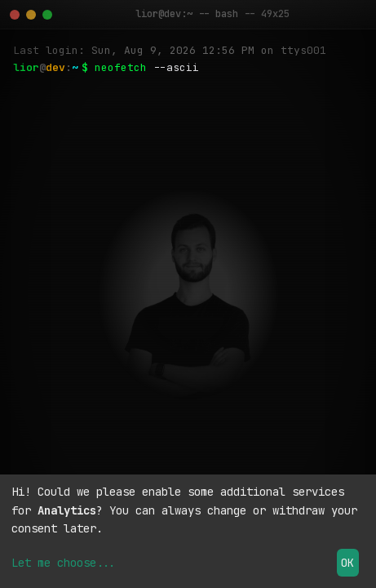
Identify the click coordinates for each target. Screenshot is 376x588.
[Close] (15, 15)
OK (347, 563)
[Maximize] (47, 15)
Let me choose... (64, 563)
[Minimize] (31, 15)
